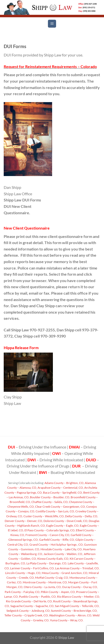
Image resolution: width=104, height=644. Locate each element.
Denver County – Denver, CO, (24, 521)
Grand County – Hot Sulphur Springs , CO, (56, 545)
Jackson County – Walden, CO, (63, 554)
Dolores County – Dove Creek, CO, (66, 521)
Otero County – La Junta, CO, (42, 587)
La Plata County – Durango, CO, (47, 563)
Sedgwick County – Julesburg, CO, (28, 611)
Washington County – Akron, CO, (70, 615)
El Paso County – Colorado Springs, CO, (50, 530)
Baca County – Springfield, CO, (63, 492)
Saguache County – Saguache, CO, (32, 606)
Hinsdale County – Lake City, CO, (61, 549)
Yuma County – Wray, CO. (66, 620)
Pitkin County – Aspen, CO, (58, 592)
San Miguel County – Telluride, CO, (77, 606)
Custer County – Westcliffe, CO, (44, 516)
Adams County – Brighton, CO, (64, 483)
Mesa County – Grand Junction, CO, (65, 573)
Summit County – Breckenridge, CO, (74, 611)
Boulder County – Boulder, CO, (50, 497)
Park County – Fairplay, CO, (22, 592)
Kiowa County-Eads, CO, (53, 559)
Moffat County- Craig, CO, (52, 578)
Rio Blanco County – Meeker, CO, (78, 597)
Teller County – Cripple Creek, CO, (27, 615)
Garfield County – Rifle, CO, (57, 540)
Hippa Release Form (21, 348)
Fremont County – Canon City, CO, (48, 535)
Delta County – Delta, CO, (81, 516)
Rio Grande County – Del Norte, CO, (29, 601)
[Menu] (52, 24)
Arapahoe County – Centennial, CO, (60, 488)
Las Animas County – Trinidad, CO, (77, 568)
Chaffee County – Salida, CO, (50, 502)
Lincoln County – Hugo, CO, (23, 573)
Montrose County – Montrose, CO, (45, 582)
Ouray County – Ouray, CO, (80, 587)
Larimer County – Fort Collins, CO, (32, 568)
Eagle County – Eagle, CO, (62, 526)
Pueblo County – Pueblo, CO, (38, 597)
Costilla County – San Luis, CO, (55, 511)
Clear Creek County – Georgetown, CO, (60, 507)
